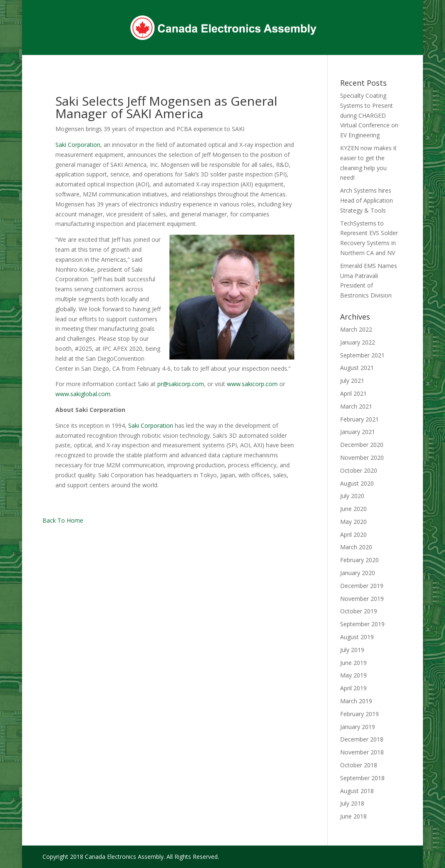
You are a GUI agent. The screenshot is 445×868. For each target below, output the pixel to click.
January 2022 (358, 342)
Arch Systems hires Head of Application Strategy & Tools (367, 200)
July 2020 (352, 496)
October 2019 (359, 611)
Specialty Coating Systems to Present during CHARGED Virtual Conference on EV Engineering (369, 115)
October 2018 (359, 765)
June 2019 (353, 663)
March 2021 (356, 406)
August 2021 (357, 368)
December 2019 (362, 586)
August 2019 (357, 637)
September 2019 (362, 624)
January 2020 (358, 573)
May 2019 (353, 675)
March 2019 (356, 701)
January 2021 (358, 432)
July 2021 (352, 381)
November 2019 (362, 599)
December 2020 (362, 445)
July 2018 (352, 803)
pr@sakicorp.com (181, 384)
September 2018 (362, 778)
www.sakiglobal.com (83, 394)
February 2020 (359, 560)
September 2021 (362, 355)
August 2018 (357, 791)
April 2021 (353, 393)
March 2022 (356, 329)
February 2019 (359, 714)
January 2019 (358, 727)
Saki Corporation (78, 145)
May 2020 (353, 522)
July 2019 (352, 650)
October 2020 (359, 470)
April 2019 (353, 688)
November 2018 (362, 752)
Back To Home (63, 520)
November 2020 (362, 458)
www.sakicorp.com (252, 384)
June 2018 (353, 816)
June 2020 (353, 509)
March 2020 (356, 547)
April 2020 (353, 534)
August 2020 (357, 483)
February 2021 (359, 419)
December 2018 (362, 739)
